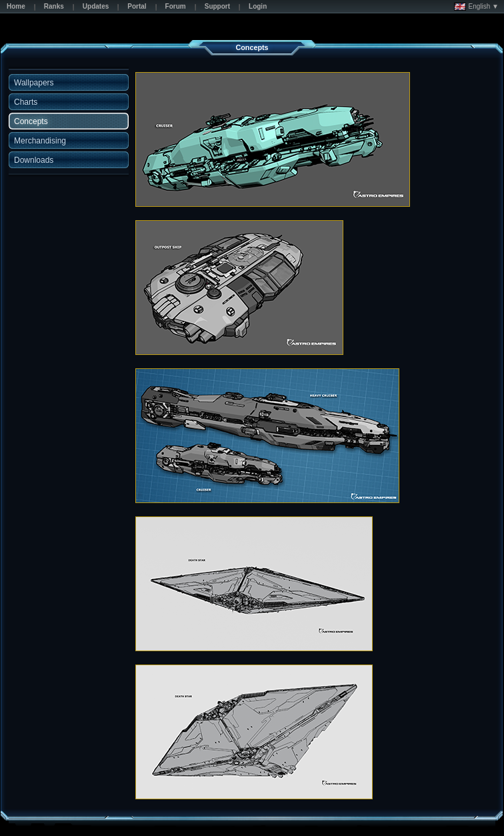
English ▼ (476, 7)
